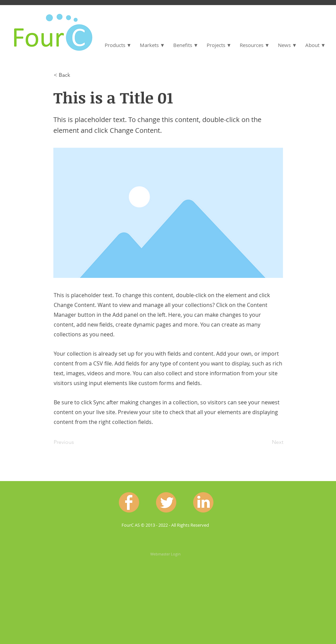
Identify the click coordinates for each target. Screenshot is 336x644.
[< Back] (76, 75)
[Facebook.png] (129, 502)
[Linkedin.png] (203, 502)
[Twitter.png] (166, 502)
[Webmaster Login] (166, 554)
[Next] (266, 443)
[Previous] (76, 443)
